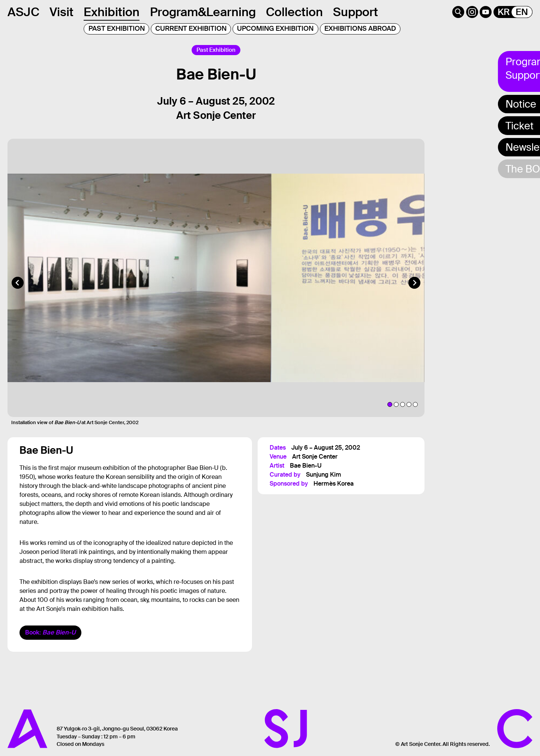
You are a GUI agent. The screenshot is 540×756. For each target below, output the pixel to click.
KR (504, 12)
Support (355, 12)
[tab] (390, 412)
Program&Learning (203, 12)
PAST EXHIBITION (117, 28)
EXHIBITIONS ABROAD (360, 28)
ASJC (23, 12)
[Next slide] (414, 290)
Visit (61, 12)
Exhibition (112, 12)
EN (522, 12)
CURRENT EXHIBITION (191, 28)
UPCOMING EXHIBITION (275, 28)
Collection (294, 12)
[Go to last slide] (18, 290)
